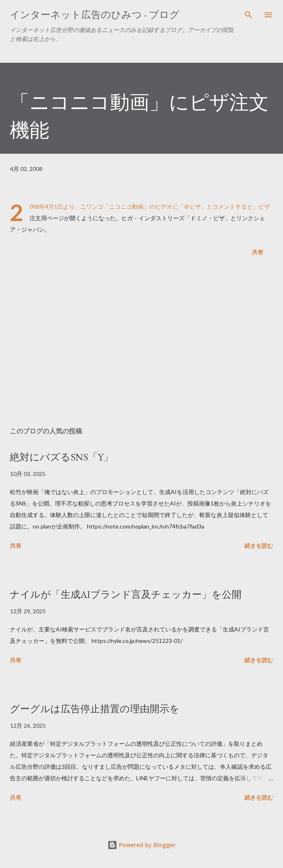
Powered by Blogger (141, 845)
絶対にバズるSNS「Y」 (62, 457)
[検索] (249, 15)
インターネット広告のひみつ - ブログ (95, 15)
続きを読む (259, 546)
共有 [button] (258, 252)
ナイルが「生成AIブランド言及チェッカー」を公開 (126, 594)
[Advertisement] (141, 343)
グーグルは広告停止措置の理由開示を (95, 709)
